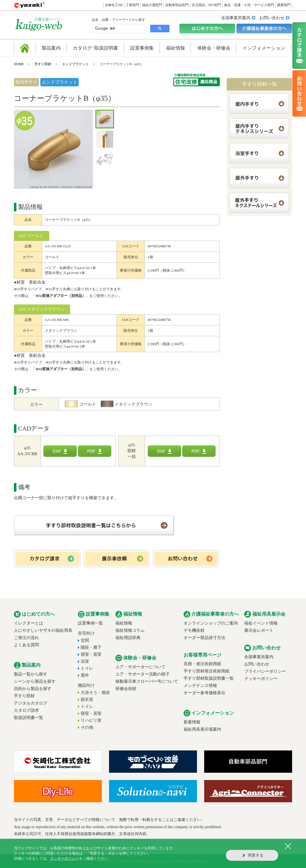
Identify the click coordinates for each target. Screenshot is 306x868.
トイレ (87, 668)
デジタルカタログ (31, 703)
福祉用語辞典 (128, 638)
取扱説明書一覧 (29, 718)
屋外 (85, 675)
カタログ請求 (26, 710)
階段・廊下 (91, 647)
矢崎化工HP (114, 5)
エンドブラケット (75, 64)
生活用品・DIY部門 (206, 5)
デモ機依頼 (194, 630)
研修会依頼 (126, 689)
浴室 (85, 661)
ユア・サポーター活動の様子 (143, 674)
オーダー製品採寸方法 (204, 638)
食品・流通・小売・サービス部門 (249, 5)
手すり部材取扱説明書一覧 (209, 678)
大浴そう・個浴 (95, 693)
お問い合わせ (272, 18)
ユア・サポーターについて (140, 667)
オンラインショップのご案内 (211, 623)
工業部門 (132, 5)
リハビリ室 (91, 720)
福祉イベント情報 (261, 623)
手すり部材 (43, 64)
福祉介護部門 (152, 5)
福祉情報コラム (130, 630)
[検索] (119, 29)
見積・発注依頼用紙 (202, 664)
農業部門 (284, 5)
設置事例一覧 (90, 623)
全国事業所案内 (236, 18)
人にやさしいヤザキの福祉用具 (43, 630)
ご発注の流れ (26, 638)
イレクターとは (29, 623)
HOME (19, 64)
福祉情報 (124, 623)
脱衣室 (87, 699)
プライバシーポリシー (265, 671)
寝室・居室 (91, 654)
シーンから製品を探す (35, 681)
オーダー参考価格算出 (204, 693)
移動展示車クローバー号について (147, 681)
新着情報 (192, 722)
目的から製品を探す (33, 689)
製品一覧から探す (31, 674)
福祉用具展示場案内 (202, 729)
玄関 (85, 640)
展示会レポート (259, 630)
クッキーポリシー (261, 679)
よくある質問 (26, 645)
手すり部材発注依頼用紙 (207, 671)
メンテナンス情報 (200, 686)
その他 (87, 727)
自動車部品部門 (177, 5)
